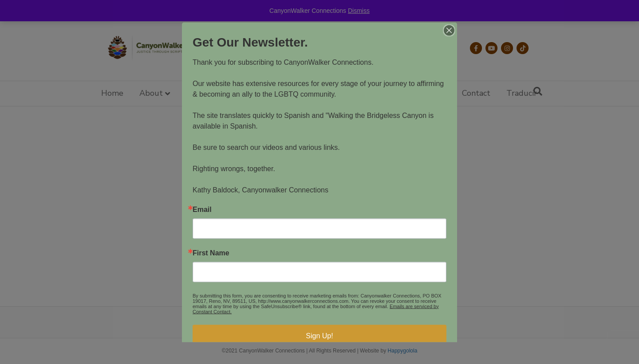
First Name (211, 253)
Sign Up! (319, 335)
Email (202, 209)
